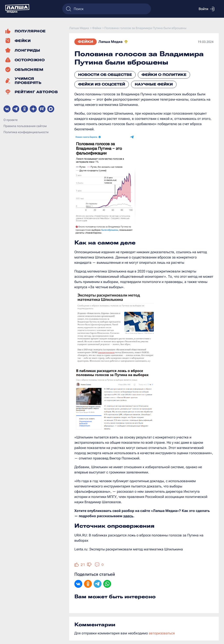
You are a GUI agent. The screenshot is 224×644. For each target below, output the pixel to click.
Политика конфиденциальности (26, 132)
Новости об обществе (105, 75)
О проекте (10, 120)
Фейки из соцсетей (102, 84)
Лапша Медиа (110, 42)
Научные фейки (154, 84)
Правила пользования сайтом (25, 126)
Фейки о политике (164, 75)
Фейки (86, 42)
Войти (206, 9)
